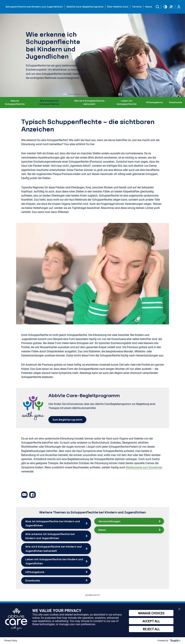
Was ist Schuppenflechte (15, 102)
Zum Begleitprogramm (67, 419)
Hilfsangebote (154, 102)
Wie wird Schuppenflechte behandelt (89, 102)
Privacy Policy (11, 641)
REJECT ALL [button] (151, 629)
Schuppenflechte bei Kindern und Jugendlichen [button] (34, 7)
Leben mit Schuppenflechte (127, 102)
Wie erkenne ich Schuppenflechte (49, 102)
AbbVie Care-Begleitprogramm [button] (85, 7)
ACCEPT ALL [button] (151, 621)
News (149, 7)
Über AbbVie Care (118, 7)
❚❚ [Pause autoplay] (120, 94)
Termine (137, 7)
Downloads (175, 102)
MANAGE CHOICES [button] (151, 613)
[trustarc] (175, 641)
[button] (158, 7)
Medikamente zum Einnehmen (144, 467)
